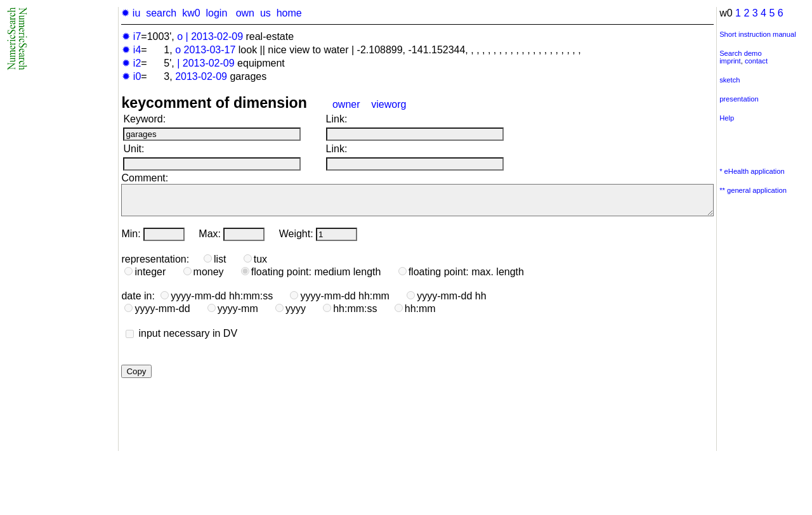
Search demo (741, 53)
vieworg (389, 104)
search (161, 13)
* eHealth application (752, 171)
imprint (730, 61)
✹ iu (131, 13)
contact (756, 61)
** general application (753, 190)
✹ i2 (131, 63)
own (245, 13)
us (265, 13)
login (216, 13)
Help (727, 118)
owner (346, 104)
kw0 (191, 13)
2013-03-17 (210, 50)
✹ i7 (131, 36)
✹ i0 (131, 76)
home (289, 13)
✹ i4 (131, 50)
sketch (730, 80)
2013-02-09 (217, 36)
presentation (739, 99)
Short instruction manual (758, 34)
